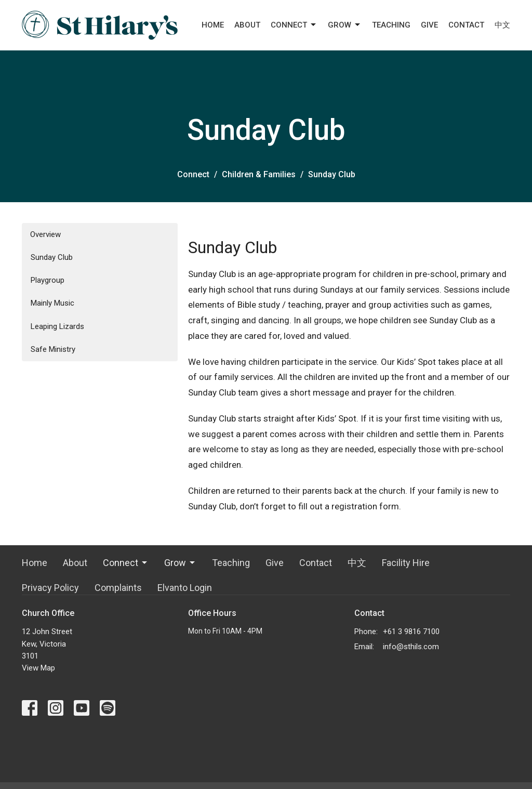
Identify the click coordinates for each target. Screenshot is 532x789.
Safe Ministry (53, 349)
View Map (38, 668)
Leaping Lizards (57, 326)
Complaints (118, 588)
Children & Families (259, 174)
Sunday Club (52, 257)
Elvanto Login (185, 588)
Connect (294, 25)
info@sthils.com (411, 647)
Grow (345, 25)
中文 (502, 25)
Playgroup (48, 280)
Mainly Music (52, 303)
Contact (466, 25)
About (247, 25)
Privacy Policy (50, 588)
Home (213, 25)
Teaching (391, 25)
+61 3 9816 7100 (411, 632)
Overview (45, 234)
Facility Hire (406, 563)
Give (429, 25)
